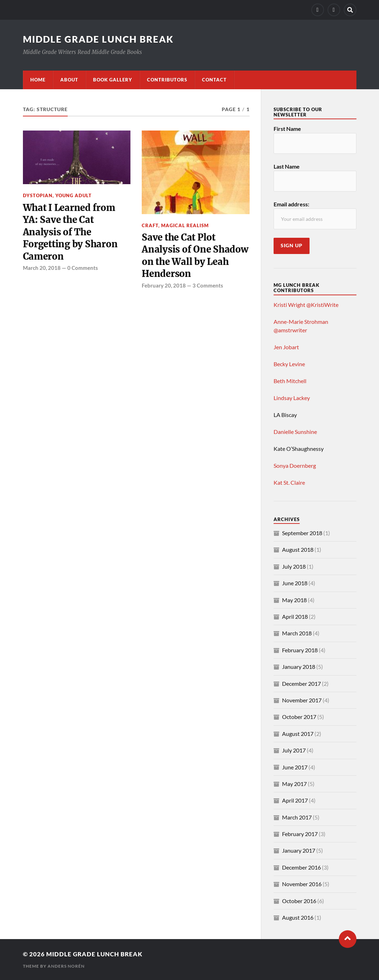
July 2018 (294, 566)
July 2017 (294, 750)
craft (150, 225)
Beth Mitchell (290, 381)
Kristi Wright (289, 305)
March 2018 (297, 633)
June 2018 (295, 583)
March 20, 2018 (42, 268)
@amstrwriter (290, 330)
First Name (287, 129)
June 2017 (295, 767)
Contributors (167, 80)
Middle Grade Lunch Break (98, 39)
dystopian (38, 195)
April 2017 (295, 800)
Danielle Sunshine (295, 432)
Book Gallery (113, 80)
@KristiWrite (322, 305)
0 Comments (83, 268)
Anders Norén (66, 966)
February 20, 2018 (164, 285)
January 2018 (299, 667)
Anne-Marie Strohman (301, 322)
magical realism (185, 225)
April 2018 (295, 616)
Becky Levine (289, 364)
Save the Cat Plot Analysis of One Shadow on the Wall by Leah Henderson (195, 256)
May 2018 (294, 600)
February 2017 (300, 834)
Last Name (287, 166)
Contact (214, 80)
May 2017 (294, 784)
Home (38, 80)
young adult (74, 195)
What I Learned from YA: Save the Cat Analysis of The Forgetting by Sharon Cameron (70, 232)
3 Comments (208, 285)
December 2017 (301, 683)
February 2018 (300, 650)
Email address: (291, 204)
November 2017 (302, 700)
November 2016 (302, 884)
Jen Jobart (286, 347)
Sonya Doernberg (295, 465)
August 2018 (298, 549)
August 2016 (298, 917)
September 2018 (302, 533)
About (69, 80)
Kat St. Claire (289, 482)
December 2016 (301, 867)
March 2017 (297, 817)
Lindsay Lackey (292, 398)
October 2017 (299, 717)
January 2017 (299, 850)
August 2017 (298, 734)
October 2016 (299, 901)
